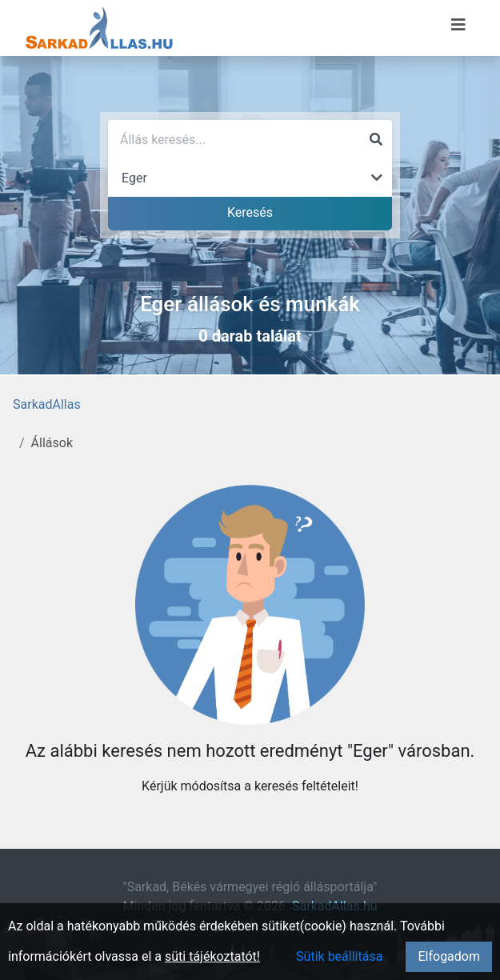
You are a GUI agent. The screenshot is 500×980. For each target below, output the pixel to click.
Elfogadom (449, 956)
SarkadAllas (47, 404)
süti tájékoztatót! (212, 956)
